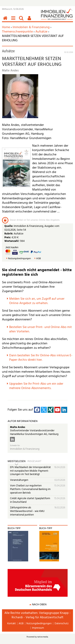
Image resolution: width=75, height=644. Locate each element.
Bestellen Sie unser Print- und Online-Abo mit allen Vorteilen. (40, 329)
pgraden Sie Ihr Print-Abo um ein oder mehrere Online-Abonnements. (36, 386)
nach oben (39, 605)
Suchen (22, 20)
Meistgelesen (16, 461)
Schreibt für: (15, 446)
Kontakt (11, 624)
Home (6, 27)
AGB (38, 259)
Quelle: (9, 226)
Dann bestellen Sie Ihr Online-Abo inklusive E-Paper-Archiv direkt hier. (41, 358)
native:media (43, 637)
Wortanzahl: (12, 241)
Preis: (8, 238)
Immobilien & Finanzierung (31, 27)
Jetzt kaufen (12, 247)
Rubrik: (9, 234)
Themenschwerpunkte (17, 32)
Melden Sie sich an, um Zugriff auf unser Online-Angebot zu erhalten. (37, 301)
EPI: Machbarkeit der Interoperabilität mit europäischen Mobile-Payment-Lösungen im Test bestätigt (30, 471)
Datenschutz (62, 624)
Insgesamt (34, 461)
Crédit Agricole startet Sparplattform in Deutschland (30, 500)
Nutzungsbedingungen (19, 259)
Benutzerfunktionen (30, 20)
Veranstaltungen (19, 480)
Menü (14, 20)
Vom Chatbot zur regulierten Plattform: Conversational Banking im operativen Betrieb (30, 489)
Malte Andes (18, 427)
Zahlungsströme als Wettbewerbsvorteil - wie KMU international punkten (27, 511)
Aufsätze (41, 32)
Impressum (38, 628)
